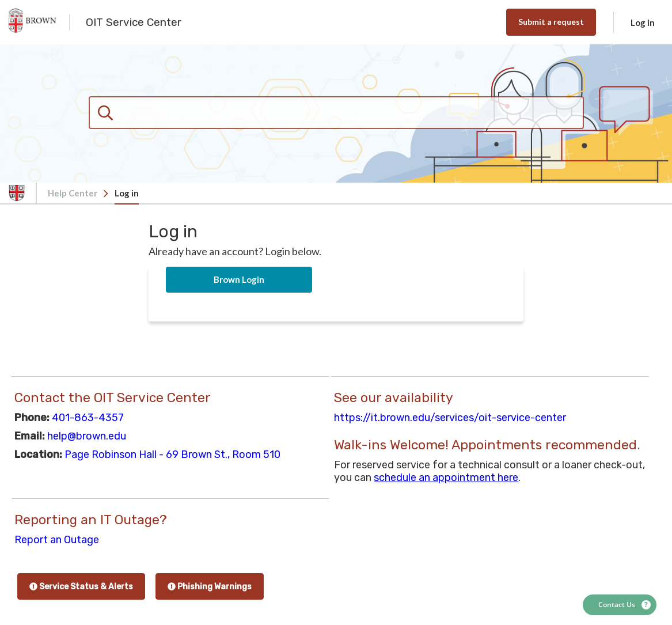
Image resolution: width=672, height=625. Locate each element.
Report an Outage (57, 540)
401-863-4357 (88, 418)
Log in (643, 22)
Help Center (73, 193)
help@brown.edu (87, 436)
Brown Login (239, 279)
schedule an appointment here (446, 478)
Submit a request (551, 22)
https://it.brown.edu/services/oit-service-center (450, 418)
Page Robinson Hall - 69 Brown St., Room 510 (172, 454)
